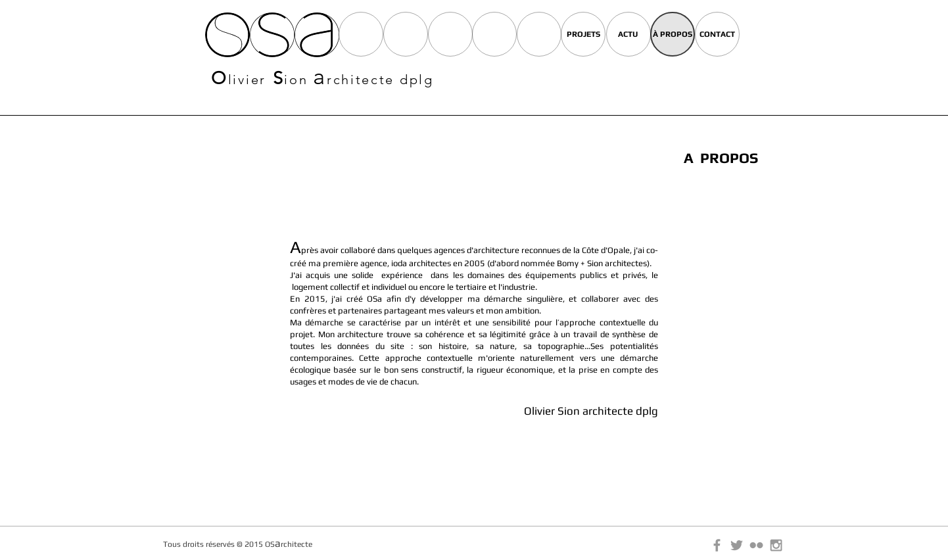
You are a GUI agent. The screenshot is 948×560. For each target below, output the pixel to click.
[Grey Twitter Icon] (737, 545)
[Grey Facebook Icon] (717, 545)
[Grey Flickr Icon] (756, 545)
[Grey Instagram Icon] (776, 545)
